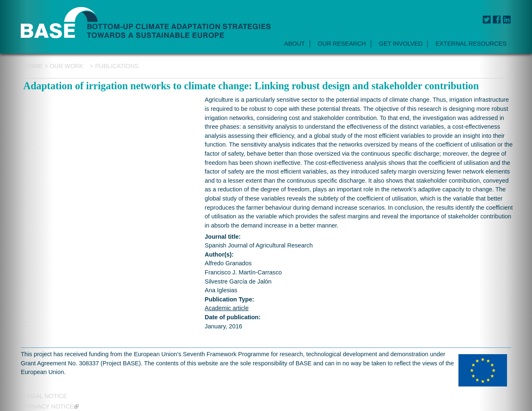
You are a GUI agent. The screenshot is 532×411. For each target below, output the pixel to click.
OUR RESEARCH (342, 44)
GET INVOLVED (401, 44)
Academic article (227, 308)
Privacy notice (51, 406)
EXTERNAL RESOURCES (471, 44)
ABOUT (295, 44)
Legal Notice (45, 396)
